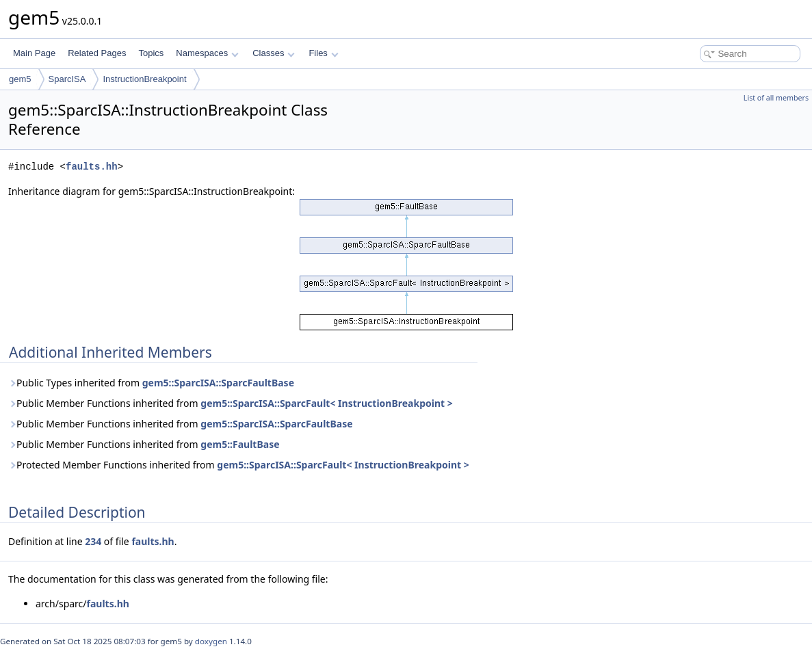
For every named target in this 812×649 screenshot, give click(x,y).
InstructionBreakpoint (144, 79)
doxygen (211, 641)
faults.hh (92, 167)
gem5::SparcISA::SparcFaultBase (218, 383)
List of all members (776, 98)
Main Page (34, 53)
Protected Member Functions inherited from (239, 465)
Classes (274, 53)
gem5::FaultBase (240, 444)
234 (93, 541)
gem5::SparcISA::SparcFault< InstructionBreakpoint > (326, 403)
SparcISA (67, 79)
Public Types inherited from (151, 383)
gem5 (20, 79)
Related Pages (97, 53)
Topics (151, 53)
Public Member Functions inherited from (231, 403)
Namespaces (207, 53)
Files (323, 53)
